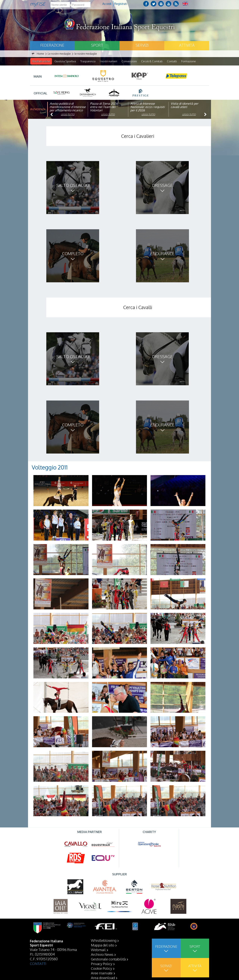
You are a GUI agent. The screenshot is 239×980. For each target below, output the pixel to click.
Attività (187, 45)
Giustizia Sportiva (65, 61)
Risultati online (41, 61)
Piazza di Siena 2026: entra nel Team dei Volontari (104, 107)
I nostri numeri (108, 61)
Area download (103, 978)
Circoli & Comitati (152, 61)
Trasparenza (88, 61)
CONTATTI (38, 963)
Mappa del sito (103, 945)
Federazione (52, 45)
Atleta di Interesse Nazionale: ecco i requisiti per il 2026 (148, 107)
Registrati (121, 4)
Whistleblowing (104, 940)
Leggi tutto (68, 115)
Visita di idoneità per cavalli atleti (184, 105)
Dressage (162, 185)
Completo (73, 254)
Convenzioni (129, 61)
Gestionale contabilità (108, 959)
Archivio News (102, 954)
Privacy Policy (102, 964)
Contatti (172, 61)
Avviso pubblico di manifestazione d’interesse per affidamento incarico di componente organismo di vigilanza (68, 110)
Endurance (162, 254)
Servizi (142, 45)
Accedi (107, 4)
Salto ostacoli (73, 185)
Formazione (189, 61)
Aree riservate (102, 973)
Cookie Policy (101, 968)
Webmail (98, 950)
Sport (97, 45)
